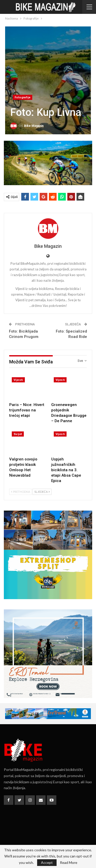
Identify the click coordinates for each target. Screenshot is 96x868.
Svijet (18, 434)
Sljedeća (42, 492)
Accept (47, 862)
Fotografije (23, 97)
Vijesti (18, 380)
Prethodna (20, 492)
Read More (69, 863)
